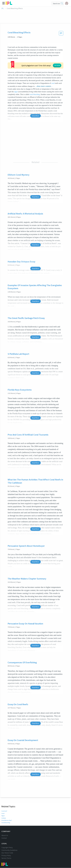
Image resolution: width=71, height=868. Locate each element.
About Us (5, 827)
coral (19, 72)
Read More (35, 186)
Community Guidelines (9, 842)
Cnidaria (4, 807)
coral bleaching (35, 83)
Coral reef (4, 800)
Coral (3, 802)
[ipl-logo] (9, 4)
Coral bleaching (6, 812)
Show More (35, 105)
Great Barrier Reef (6, 809)
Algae (3, 804)
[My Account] (67, 3)
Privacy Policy (6, 847)
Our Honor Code (7, 845)
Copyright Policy (7, 839)
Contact (4, 830)
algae (16, 81)
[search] (62, 4)
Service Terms (6, 850)
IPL (3, 8)
